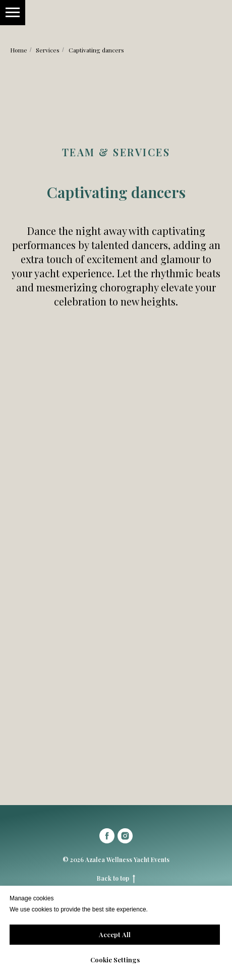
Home (19, 50)
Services (48, 50)
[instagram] (125, 836)
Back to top (116, 878)
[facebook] (107, 836)
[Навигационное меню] (13, 13)
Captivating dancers (96, 50)
